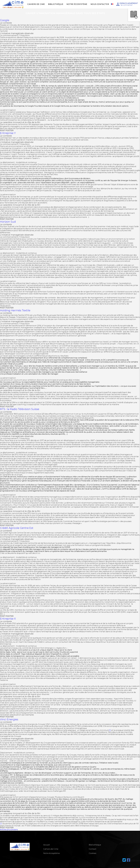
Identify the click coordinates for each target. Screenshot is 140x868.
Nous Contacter (100, 4)
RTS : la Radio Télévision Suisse (20, 409)
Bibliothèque (56, 4)
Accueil (47, 845)
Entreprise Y (8, 133)
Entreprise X (8, 619)
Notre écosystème (77, 4)
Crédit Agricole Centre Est (17, 528)
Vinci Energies (9, 719)
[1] (110, 730)
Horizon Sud (8, 222)
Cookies (92, 853)
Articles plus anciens (9, 830)
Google (5, 20)
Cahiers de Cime (36, 4)
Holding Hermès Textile (15, 310)
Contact (93, 849)
